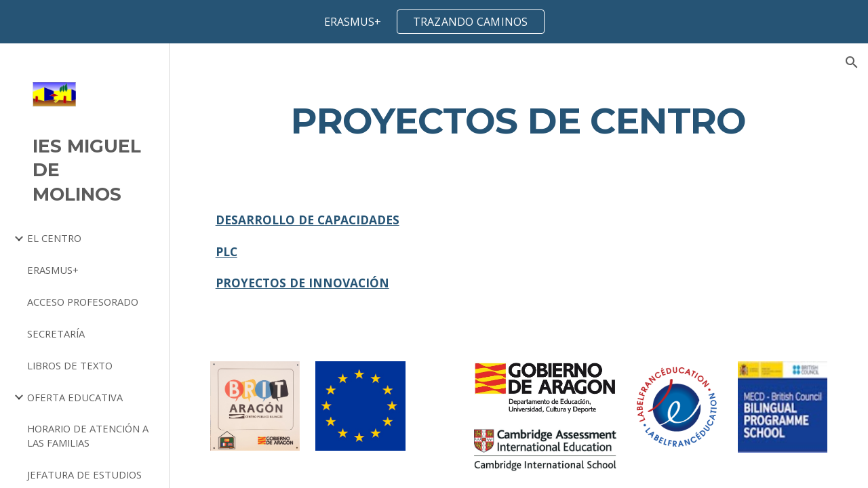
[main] (519, 120)
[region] (434, 22)
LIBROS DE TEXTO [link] (70, 365)
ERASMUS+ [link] (53, 270)
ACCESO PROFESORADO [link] (83, 302)
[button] (852, 62)
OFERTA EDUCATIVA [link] (75, 397)
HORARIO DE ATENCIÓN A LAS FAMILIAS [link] (88, 435)
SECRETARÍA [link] (56, 333)
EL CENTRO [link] (54, 238)
